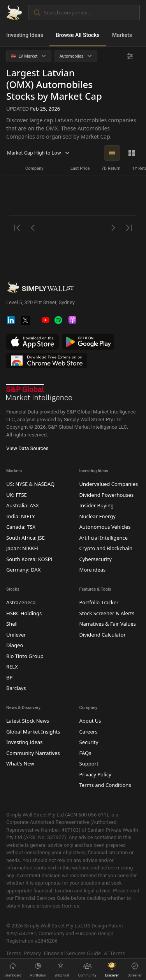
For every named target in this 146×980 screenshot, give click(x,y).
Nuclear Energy (98, 516)
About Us (90, 721)
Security (89, 742)
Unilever (16, 634)
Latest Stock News (28, 721)
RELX (12, 667)
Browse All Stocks (78, 35)
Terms (13, 953)
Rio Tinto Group (25, 656)
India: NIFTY (21, 516)
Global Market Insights (33, 731)
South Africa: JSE (26, 537)
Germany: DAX (23, 570)
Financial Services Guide (72, 953)
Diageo (15, 645)
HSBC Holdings (24, 613)
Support (89, 764)
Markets (122, 35)
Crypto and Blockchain (106, 548)
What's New (20, 764)
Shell (12, 624)
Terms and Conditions (105, 785)
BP (9, 677)
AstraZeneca (21, 602)
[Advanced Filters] (130, 56)
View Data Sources (27, 448)
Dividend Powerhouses (107, 494)
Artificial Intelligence (104, 537)
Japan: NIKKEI (22, 548)
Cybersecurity (96, 559)
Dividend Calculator (103, 634)
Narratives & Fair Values (108, 624)
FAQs (85, 753)
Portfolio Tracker (99, 602)
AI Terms (114, 953)
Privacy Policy (95, 774)
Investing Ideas (25, 35)
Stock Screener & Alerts (107, 613)
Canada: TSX (21, 527)
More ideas (93, 570)
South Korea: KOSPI (29, 559)
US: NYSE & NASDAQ (30, 484)
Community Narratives (33, 753)
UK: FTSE (17, 494)
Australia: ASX (23, 505)
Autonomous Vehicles (105, 527)
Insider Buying (97, 505)
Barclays (16, 688)
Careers (89, 731)
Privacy (32, 953)
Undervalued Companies (109, 484)
